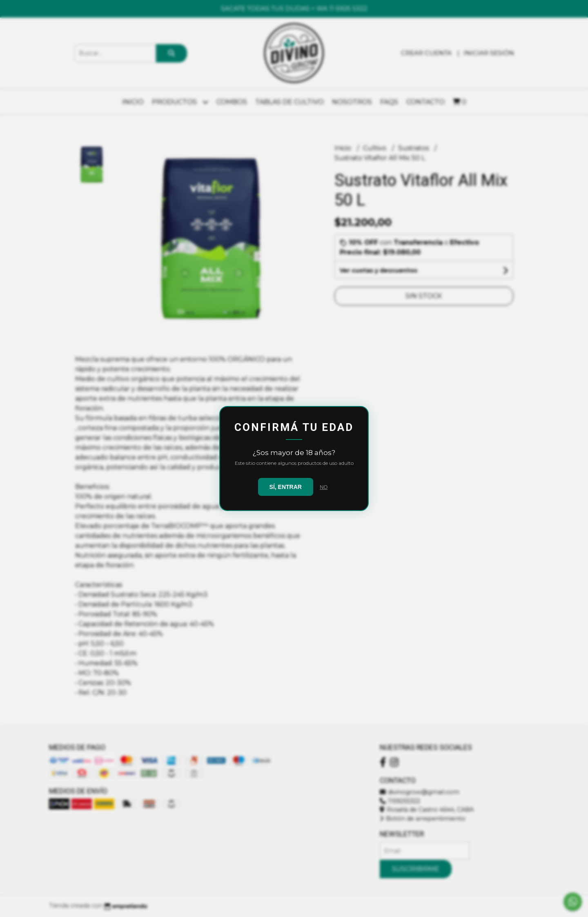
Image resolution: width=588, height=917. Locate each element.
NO (324, 487)
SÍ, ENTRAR (286, 487)
